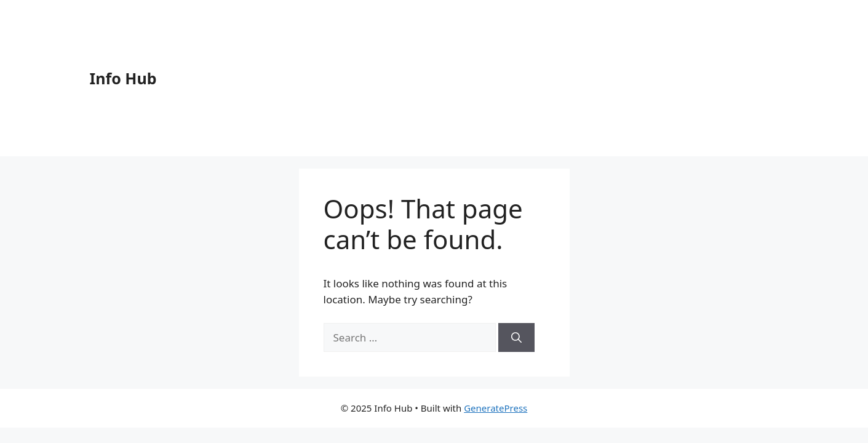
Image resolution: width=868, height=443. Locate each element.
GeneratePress (496, 408)
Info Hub (123, 78)
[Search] (516, 338)
